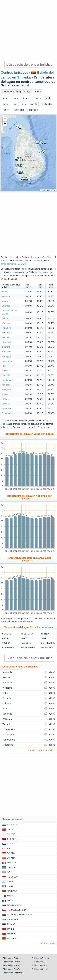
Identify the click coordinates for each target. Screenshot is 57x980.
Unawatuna (7, 361)
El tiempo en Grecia (40, 965)
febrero (28, 634)
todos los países (48, 943)
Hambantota (7, 380)
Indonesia (13, 877)
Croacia (12, 839)
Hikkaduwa (7, 342)
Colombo (6, 306)
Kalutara (6, 318)
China (10, 829)
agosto (27, 643)
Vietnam (12, 938)
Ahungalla (6, 356)
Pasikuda (6, 371)
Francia (11, 863)
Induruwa (6, 347)
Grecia (11, 867)
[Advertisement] (28, 30)
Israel (10, 882)
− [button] (5, 124)
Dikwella (6, 404)
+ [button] (5, 119)
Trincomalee (8, 413)
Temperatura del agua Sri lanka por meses (28, 627)
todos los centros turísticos (42, 750)
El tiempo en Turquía (11, 962)
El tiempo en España (11, 969)
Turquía (12, 934)
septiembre (48, 643)
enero (7, 634)
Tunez (10, 929)
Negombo (12, 264)
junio (44, 638)
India (10, 872)
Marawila (22, 264)
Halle (4, 366)
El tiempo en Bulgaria (12, 965)
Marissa (5, 394)
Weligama (6, 389)
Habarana (6, 408)
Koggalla (6, 385)
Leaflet (43, 190)
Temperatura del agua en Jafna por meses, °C (29, 435)
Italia (10, 886)
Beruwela (6, 333)
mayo (25, 638)
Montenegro (15, 905)
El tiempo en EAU (39, 962)
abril (7, 638)
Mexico (11, 900)
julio (7, 643)
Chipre (11, 834)
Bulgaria (12, 825)
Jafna (3, 264)
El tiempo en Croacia (40, 969)
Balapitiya (6, 352)
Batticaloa (6, 375)
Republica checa (17, 910)
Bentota (5, 337)
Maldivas (12, 891)
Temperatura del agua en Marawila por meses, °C (29, 559)
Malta (10, 896)
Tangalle (6, 399)
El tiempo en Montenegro (13, 973)
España (11, 858)
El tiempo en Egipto (11, 958)
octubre (9, 647)
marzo (45, 634)
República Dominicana (20, 915)
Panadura (6, 328)
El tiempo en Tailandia (41, 958)
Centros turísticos (14, 72)
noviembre (29, 647)
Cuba (10, 844)
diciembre (47, 647)
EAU (9, 848)
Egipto (11, 853)
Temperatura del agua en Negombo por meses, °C (29, 497)
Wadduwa (6, 323)
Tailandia (12, 924)
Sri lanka (13, 919)
